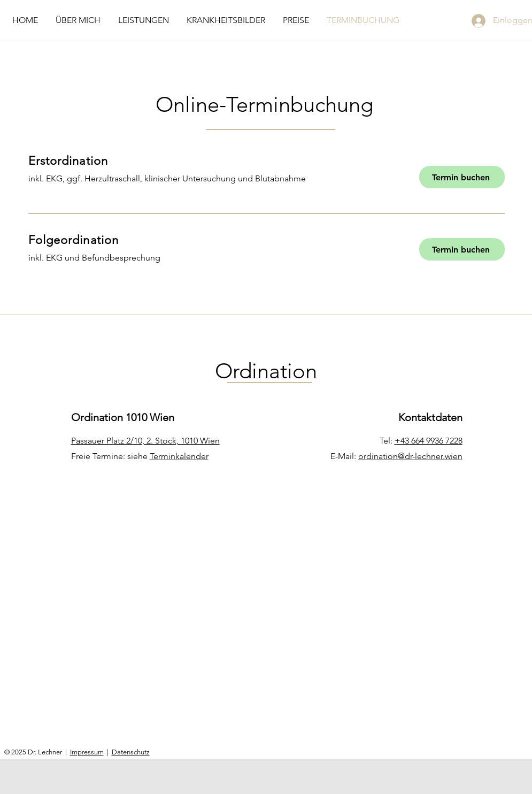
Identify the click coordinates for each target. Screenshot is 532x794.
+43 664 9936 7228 (429, 441)
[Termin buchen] (462, 177)
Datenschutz (131, 752)
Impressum (87, 752)
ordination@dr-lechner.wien (410, 456)
